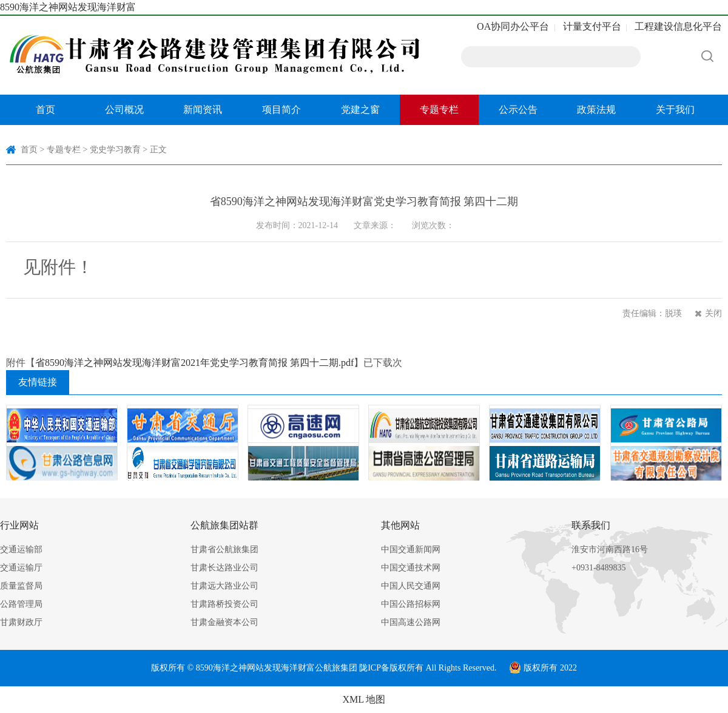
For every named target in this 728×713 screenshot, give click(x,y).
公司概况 (124, 110)
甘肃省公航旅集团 (224, 549)
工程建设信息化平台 (678, 26)
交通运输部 (21, 549)
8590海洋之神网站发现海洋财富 (68, 7)
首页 (45, 110)
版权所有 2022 (543, 668)
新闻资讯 (203, 110)
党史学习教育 (115, 150)
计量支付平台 (592, 26)
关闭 (713, 313)
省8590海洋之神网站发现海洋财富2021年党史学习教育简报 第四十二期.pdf (194, 363)
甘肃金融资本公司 (224, 622)
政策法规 (596, 110)
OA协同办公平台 (513, 26)
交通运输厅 (21, 568)
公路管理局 (21, 604)
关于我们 (675, 110)
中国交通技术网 (411, 568)
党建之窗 (360, 110)
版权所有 (406, 668)
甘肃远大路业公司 (224, 586)
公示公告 (518, 110)
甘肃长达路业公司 (224, 568)
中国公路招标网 (411, 604)
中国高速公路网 (411, 622)
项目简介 (281, 110)
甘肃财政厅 (21, 622)
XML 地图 (364, 699)
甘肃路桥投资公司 (224, 604)
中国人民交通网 (411, 586)
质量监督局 (21, 586)
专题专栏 (439, 110)
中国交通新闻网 (411, 549)
